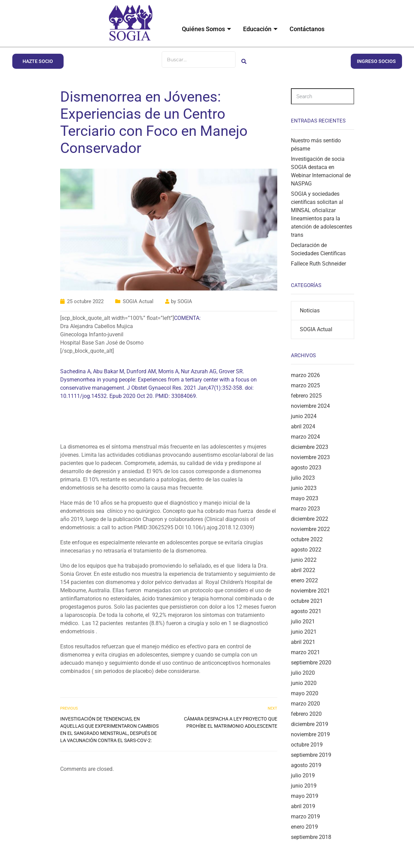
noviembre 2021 (310, 591)
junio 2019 (304, 786)
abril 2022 (303, 570)
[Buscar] (199, 60)
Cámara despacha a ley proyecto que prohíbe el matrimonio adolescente (231, 722)
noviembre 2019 (310, 734)
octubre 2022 (307, 539)
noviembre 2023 (310, 457)
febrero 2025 (306, 396)
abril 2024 (303, 426)
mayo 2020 (305, 693)
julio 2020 (303, 673)
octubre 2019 (307, 745)
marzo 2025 (305, 385)
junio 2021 (304, 632)
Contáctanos (307, 29)
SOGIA (185, 301)
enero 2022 (304, 580)
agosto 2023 (306, 468)
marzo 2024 (305, 437)
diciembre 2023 (310, 447)
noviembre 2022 (310, 529)
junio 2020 (304, 683)
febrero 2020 (306, 714)
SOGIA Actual (138, 301)
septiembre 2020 (311, 663)
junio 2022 (304, 560)
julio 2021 (303, 621)
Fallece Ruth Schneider (318, 264)
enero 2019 (304, 827)
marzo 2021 (305, 652)
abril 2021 (303, 642)
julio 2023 (303, 478)
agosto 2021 (306, 611)
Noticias (310, 310)
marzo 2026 (305, 375)
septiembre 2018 (311, 837)
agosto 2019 (306, 765)
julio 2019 (303, 775)
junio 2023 (304, 488)
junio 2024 (304, 416)
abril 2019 (303, 806)
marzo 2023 (305, 509)
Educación (261, 29)
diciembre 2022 (310, 519)
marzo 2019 (305, 817)
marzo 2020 (305, 704)
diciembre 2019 (310, 724)
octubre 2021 (307, 601)
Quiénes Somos (207, 29)
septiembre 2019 (311, 755)
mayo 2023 (305, 498)
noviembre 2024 (310, 406)
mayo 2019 (305, 796)
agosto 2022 (306, 550)
